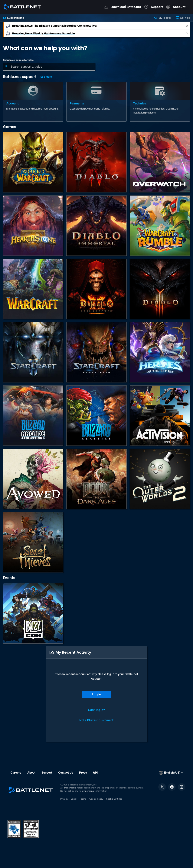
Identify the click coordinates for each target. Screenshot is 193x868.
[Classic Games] (96, 416)
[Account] (33, 102)
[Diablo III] (160, 289)
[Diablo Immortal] (96, 226)
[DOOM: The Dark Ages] (96, 479)
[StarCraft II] (33, 352)
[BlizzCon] (33, 613)
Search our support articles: (19, 60)
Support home (13, 18)
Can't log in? (96, 710)
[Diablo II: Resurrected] (96, 289)
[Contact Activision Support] (160, 416)
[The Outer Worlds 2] (160, 479)
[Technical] (160, 102)
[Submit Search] (6, 67)
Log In (96, 694)
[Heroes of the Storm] (160, 352)
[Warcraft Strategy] (33, 289)
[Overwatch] (160, 162)
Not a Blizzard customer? (96, 720)
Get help (183, 18)
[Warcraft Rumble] (160, 226)
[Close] (187, 26)
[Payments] (96, 102)
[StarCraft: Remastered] (96, 352)
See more (46, 77)
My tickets (162, 18)
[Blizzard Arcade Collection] (33, 416)
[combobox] (49, 67)
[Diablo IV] (96, 162)
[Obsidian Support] (33, 479)
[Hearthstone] (33, 226)
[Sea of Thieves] (33, 542)
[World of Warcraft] (33, 162)
